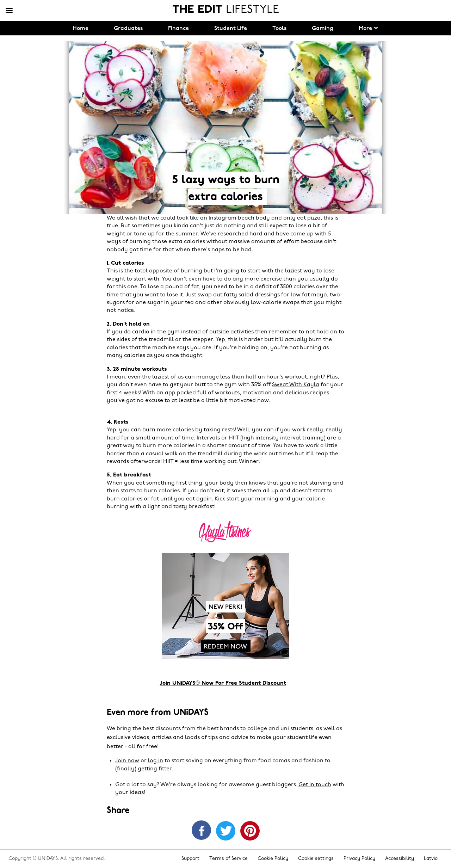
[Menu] (9, 11)
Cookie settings (316, 859)
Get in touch (315, 785)
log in (156, 761)
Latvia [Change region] (431, 859)
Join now (127, 761)
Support (190, 859)
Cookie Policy (273, 859)
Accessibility (400, 859)
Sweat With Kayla (296, 385)
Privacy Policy (359, 859)
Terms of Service (228, 859)
